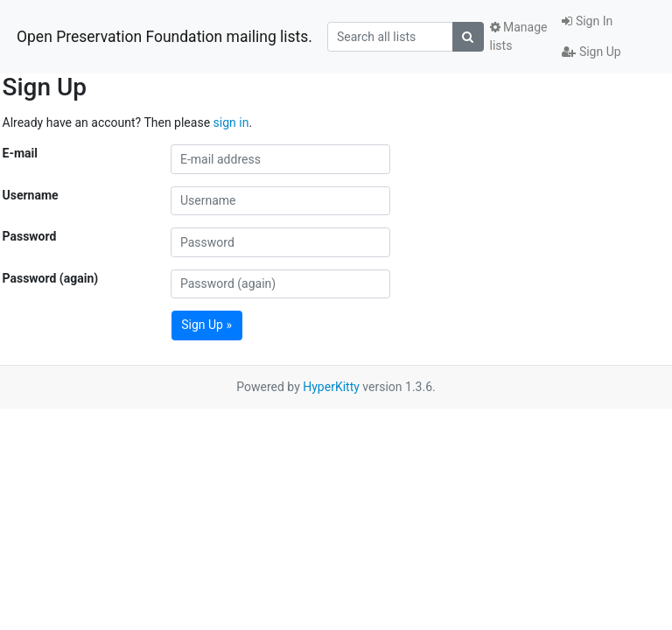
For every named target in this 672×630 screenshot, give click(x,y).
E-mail (20, 153)
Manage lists (519, 36)
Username (31, 195)
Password (30, 236)
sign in (231, 122)
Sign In (587, 21)
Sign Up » (206, 325)
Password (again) (51, 278)
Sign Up (591, 52)
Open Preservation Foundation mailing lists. (164, 37)
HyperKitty (331, 387)
